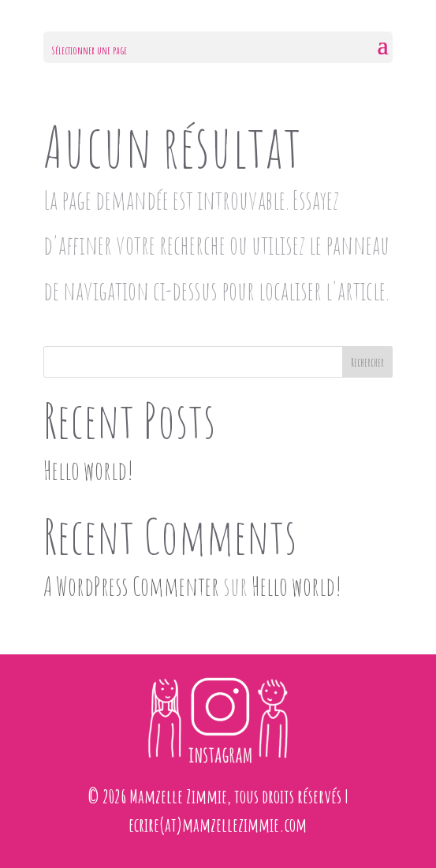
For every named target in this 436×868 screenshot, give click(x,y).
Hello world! (88, 470)
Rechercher (367, 362)
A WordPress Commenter (131, 586)
